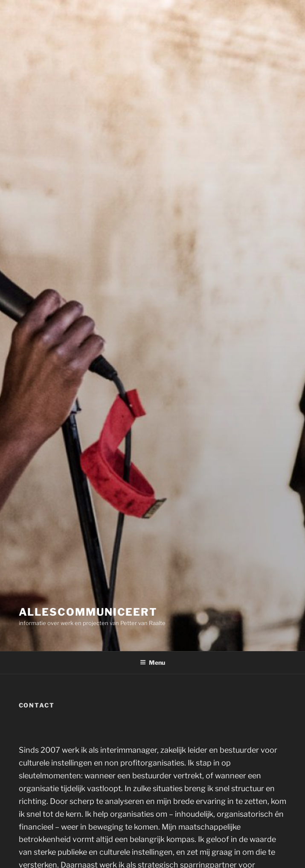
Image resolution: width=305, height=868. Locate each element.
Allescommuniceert (88, 612)
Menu (152, 662)
